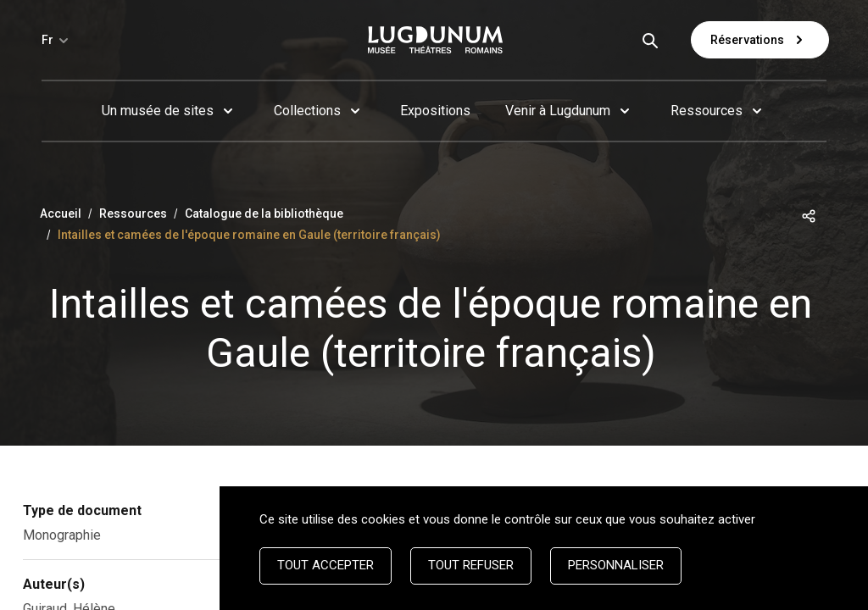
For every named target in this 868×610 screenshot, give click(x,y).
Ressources (133, 213)
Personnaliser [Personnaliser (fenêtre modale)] (616, 565)
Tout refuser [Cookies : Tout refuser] (471, 565)
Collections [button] (307, 111)
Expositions (435, 111)
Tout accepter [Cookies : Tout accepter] (325, 565)
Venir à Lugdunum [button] (558, 111)
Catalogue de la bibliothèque (264, 213)
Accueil (61, 213)
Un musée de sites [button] (158, 111)
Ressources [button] (707, 111)
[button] (809, 215)
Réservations (760, 40)
